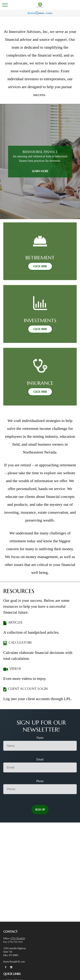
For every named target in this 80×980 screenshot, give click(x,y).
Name (40, 738)
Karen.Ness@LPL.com (14, 962)
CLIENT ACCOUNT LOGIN (28, 689)
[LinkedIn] (11, 967)
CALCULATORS (20, 643)
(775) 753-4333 (18, 938)
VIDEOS (15, 669)
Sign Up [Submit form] (40, 810)
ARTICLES (15, 623)
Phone (40, 781)
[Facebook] (6, 967)
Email (40, 759)
